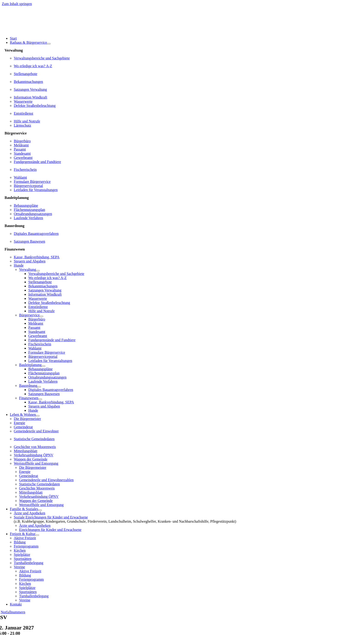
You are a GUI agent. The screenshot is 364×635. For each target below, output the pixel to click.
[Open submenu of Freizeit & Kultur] (37, 535)
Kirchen (20, 550)
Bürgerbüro (22, 141)
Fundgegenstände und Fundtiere (37, 162)
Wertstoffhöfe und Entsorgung (36, 463)
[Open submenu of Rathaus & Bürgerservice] (49, 44)
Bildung (20, 542)
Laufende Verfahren (28, 218)
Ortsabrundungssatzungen (33, 214)
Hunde (19, 265)
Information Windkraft (30, 97)
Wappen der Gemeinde (31, 459)
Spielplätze (22, 555)
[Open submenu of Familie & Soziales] (40, 510)
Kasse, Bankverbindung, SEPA (37, 257)
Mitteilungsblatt (26, 451)
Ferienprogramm (26, 546)
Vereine (19, 567)
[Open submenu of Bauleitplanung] (43, 366)
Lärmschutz (23, 125)
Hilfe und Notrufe (27, 121)
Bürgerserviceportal (28, 186)
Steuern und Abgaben (30, 261)
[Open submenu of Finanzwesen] (40, 399)
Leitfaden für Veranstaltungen (36, 190)
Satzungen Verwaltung (30, 89)
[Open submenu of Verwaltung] (38, 271)
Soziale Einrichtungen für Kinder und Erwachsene (51, 517)
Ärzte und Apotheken (30, 513)
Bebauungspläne (26, 205)
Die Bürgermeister (27, 419)
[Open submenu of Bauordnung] (39, 387)
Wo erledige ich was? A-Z (33, 66)
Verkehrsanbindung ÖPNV (34, 455)
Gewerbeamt (23, 158)
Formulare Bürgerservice (32, 182)
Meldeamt (21, 145)
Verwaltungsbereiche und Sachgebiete (42, 58)
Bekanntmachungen (28, 82)
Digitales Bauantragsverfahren (36, 234)
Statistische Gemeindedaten (34, 439)
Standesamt (22, 153)
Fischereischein (25, 170)
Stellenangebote (26, 74)
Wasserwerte (23, 101)
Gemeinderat (23, 427)
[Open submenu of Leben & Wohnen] (38, 416)
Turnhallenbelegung (29, 563)
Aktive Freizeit (25, 538)
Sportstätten (23, 559)
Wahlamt (20, 177)
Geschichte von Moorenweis (35, 447)
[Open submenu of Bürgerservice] (41, 316)
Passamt (20, 149)
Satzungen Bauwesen (29, 241)
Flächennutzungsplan (29, 210)
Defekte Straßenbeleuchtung (35, 106)
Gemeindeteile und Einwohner (36, 431)
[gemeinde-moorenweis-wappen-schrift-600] (35, 31)
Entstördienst (23, 113)
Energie (19, 423)
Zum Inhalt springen (17, 4)
